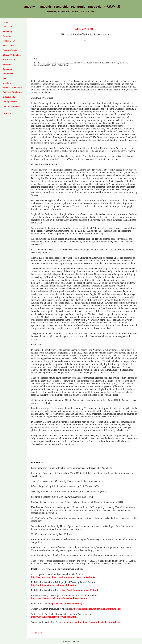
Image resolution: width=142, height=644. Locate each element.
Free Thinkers (9, 45)
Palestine (7, 64)
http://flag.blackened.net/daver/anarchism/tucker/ (96, 609)
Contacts (7, 113)
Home (6, 22)
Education (8, 69)
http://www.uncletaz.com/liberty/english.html (54, 617)
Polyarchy (8, 31)
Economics (8, 74)
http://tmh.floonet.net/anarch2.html (80, 590)
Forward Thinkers (11, 50)
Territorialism (9, 60)
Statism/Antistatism (12, 55)
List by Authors (10, 102)
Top (41, 633)
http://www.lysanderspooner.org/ (66, 604)
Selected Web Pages (12, 92)
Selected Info (9, 97)
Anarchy (7, 36)
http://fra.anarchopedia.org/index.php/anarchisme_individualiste (64, 577)
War (5, 78)
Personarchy (9, 41)
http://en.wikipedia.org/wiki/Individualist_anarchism (93, 622)
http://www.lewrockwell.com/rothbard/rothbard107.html (60, 598)
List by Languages (12, 106)
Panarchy (7, 27)
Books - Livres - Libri (13, 88)
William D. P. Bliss (85, 29)
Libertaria (7, 83)
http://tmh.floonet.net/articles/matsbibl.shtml (54, 585)
